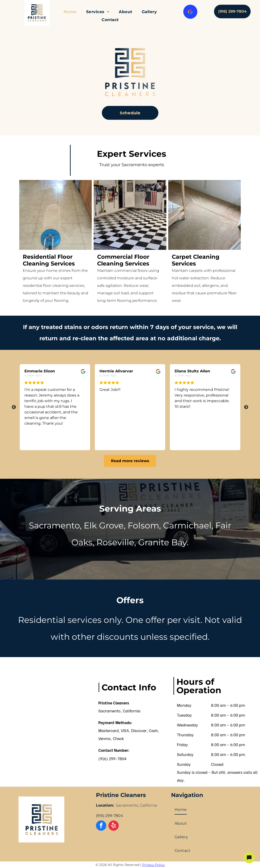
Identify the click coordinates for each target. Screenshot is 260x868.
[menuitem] (70, 12)
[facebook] (101, 826)
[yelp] (114, 826)
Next (246, 407)
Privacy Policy (153, 865)
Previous (14, 407)
